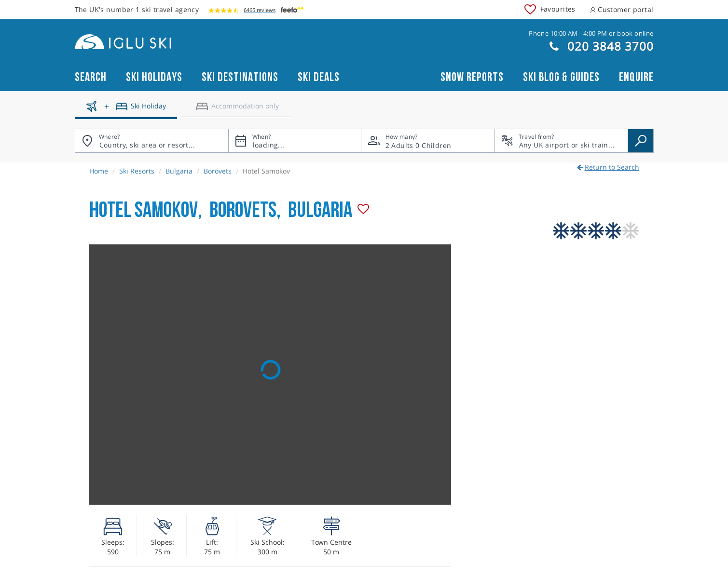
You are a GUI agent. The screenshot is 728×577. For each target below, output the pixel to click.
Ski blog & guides (561, 77)
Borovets (218, 171)
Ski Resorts (137, 171)
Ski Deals (319, 77)
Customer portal (622, 9)
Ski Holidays (154, 77)
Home (99, 171)
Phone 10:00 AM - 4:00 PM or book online (591, 33)
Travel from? (536, 137)
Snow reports (472, 77)
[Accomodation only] (238, 110)
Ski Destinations (240, 77)
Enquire (636, 77)
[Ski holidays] (126, 110)
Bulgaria (179, 171)
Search (91, 77)
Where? (110, 137)
